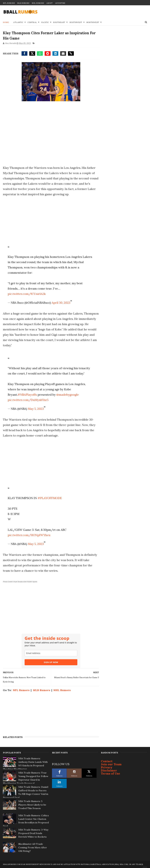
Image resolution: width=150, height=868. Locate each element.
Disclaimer (109, 770)
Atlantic (18, 22)
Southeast (59, 22)
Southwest (76, 22)
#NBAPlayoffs (27, 395)
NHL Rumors (38, 3)
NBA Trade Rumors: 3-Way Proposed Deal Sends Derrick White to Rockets (33, 833)
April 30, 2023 (61, 303)
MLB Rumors (23, 3)
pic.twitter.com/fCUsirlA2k (27, 294)
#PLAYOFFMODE (50, 498)
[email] (51, 653)
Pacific (45, 22)
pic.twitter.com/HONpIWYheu (29, 535)
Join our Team (111, 764)
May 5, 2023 (36, 409)
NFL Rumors (9, 3)
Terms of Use (111, 773)
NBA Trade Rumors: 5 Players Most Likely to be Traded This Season (32, 805)
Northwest (93, 22)
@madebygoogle (68, 395)
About (50, 3)
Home (6, 22)
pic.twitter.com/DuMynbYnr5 (28, 400)
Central (32, 22)
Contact (107, 761)
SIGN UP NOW (51, 662)
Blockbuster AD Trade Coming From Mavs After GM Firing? (33, 847)
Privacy (107, 767)
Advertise (60, 3)
